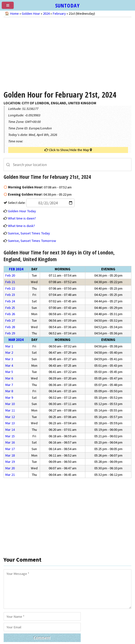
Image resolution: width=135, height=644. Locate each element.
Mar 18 (10, 455)
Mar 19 (10, 462)
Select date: (41, 203)
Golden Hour (31, 13)
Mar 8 (9, 391)
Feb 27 (10, 320)
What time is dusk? (21, 226)
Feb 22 (10, 288)
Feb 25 (10, 308)
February (59, 13)
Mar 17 (10, 449)
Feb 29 (10, 333)
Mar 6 (9, 378)
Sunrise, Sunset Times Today (29, 233)
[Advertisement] (68, 52)
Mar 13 (10, 423)
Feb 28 (10, 327)
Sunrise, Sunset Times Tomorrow (32, 241)
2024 (46, 13)
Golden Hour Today (22, 211)
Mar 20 (10, 468)
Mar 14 (10, 430)
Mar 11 (10, 410)
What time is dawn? (22, 218)
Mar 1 (9, 346)
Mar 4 (9, 365)
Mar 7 (9, 385)
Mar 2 (9, 352)
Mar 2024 (16, 340)
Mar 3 (9, 359)
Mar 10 (10, 404)
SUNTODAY (67, 5)
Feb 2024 (16, 269)
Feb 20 (10, 275)
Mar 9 (9, 398)
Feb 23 (10, 295)
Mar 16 (10, 442)
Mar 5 (9, 372)
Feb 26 (10, 314)
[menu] (10, 7)
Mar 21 (10, 475)
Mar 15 (10, 436)
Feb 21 (10, 282)
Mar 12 (10, 417)
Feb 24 (10, 301)
